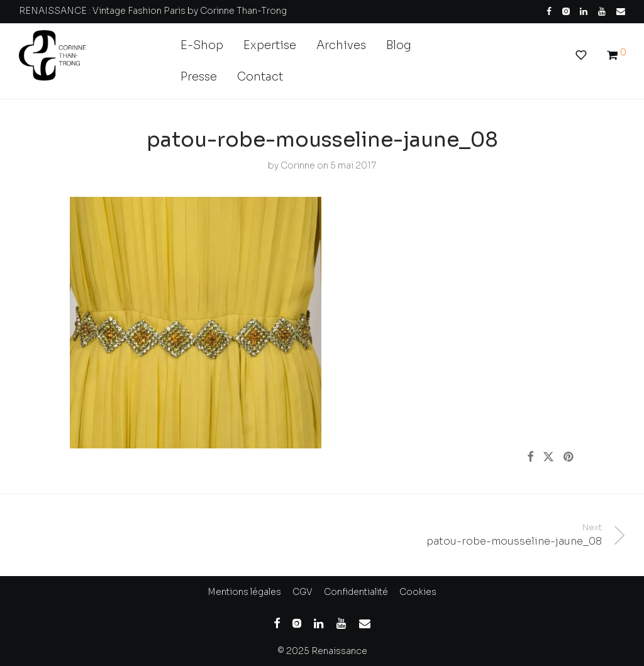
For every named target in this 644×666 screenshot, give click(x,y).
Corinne (298, 165)
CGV (303, 592)
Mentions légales (244, 592)
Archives (341, 45)
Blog (399, 45)
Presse (199, 77)
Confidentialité (356, 592)
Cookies (418, 592)
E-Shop (202, 45)
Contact (260, 77)
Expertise (270, 45)
